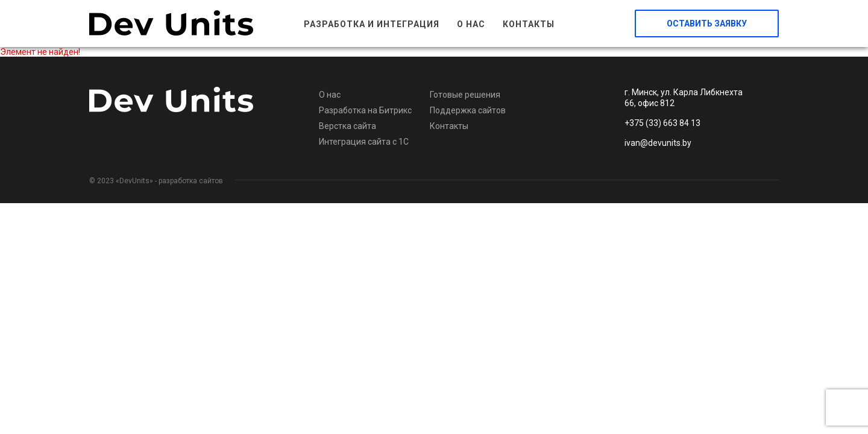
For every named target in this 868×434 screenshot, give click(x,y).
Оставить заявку (707, 24)
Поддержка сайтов (468, 110)
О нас (471, 24)
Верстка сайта (348, 126)
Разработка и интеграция (372, 24)
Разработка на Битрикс (365, 110)
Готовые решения (465, 95)
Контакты (529, 24)
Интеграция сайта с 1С (364, 142)
